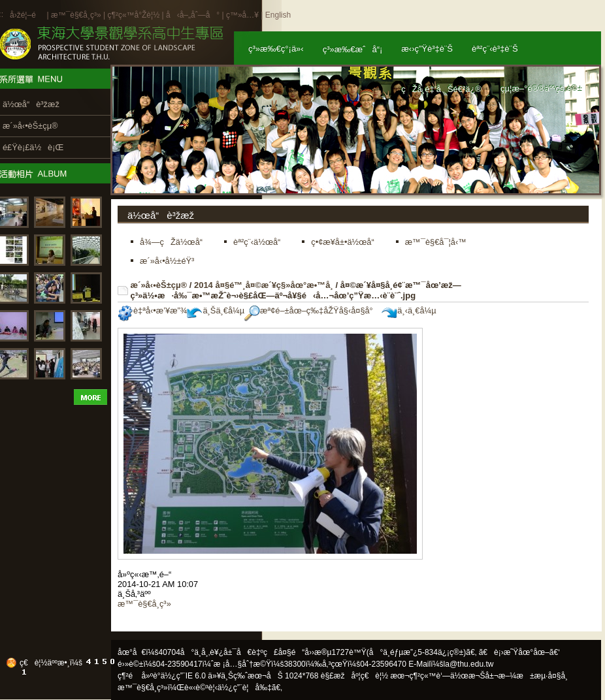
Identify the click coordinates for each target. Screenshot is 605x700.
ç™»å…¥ (242, 15)
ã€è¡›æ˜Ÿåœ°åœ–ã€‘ (519, 652)
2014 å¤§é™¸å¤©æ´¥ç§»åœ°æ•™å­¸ (264, 285)
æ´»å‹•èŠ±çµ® (159, 285)
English (278, 15)
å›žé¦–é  (27, 15)
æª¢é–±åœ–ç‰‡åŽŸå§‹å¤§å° (312, 310)
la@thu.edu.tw (469, 664)
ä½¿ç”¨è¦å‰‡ (245, 688)
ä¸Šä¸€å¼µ (216, 310)
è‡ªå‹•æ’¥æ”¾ (152, 310)
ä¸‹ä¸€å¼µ (409, 310)
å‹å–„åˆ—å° (193, 15)
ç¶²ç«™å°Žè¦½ (133, 15)
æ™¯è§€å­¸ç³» (77, 15)
